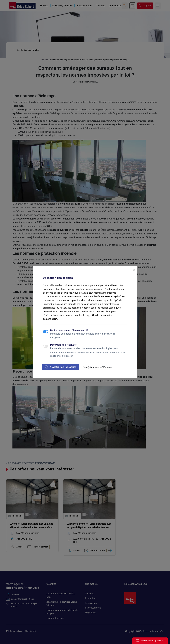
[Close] (134, 269)
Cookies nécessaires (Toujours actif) (69, 330)
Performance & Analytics (63, 345)
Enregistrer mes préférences (97, 367)
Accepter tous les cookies (60, 367)
